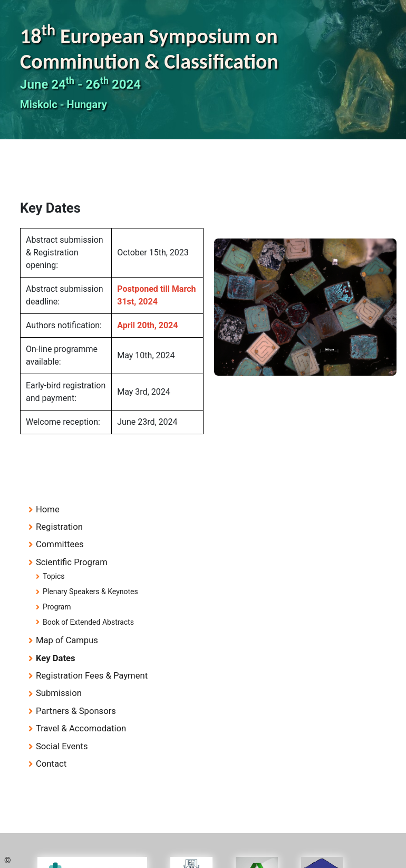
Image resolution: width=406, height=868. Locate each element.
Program (57, 607)
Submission (59, 693)
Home (48, 509)
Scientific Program (72, 562)
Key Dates (56, 658)
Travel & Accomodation (81, 728)
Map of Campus (67, 640)
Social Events (62, 746)
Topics (54, 576)
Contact (51, 764)
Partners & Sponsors (76, 711)
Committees (60, 544)
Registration (59, 527)
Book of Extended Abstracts (88, 622)
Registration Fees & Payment (92, 676)
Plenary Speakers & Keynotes (90, 592)
